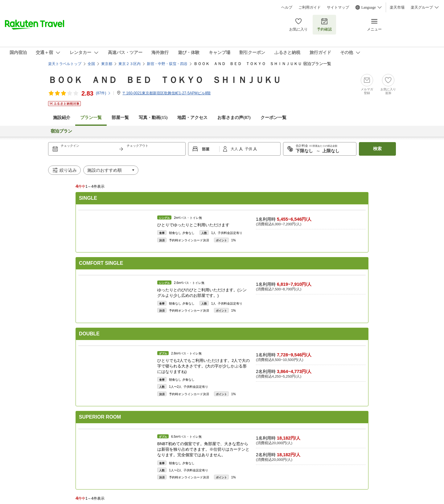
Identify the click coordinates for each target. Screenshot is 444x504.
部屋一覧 (120, 118)
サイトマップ (338, 7)
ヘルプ (287, 7)
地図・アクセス (192, 118)
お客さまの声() (234, 118)
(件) (103, 93)
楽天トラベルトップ (65, 64)
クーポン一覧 (273, 118)
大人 (235, 149)
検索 (377, 149)
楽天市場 (397, 7)
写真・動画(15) (153, 118)
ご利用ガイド (310, 7)
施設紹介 (62, 118)
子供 (249, 149)
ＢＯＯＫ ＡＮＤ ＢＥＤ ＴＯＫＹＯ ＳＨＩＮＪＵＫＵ (165, 80)
